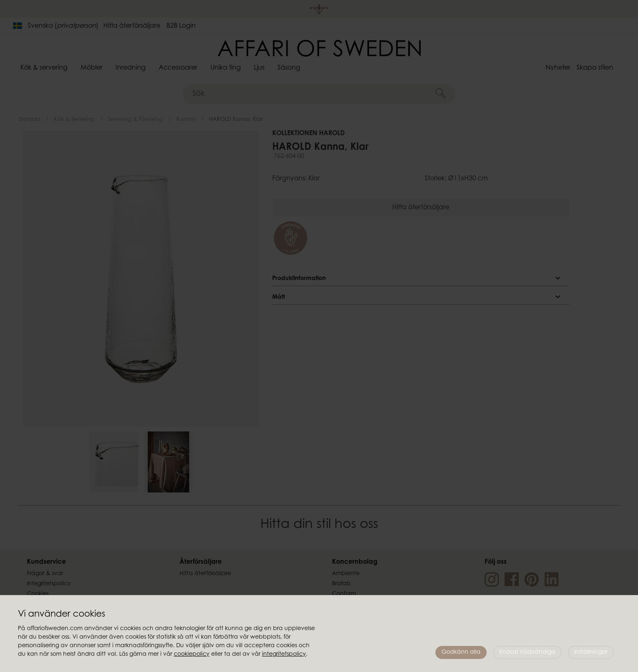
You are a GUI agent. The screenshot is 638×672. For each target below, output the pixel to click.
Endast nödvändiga (527, 652)
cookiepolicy (192, 654)
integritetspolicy (284, 654)
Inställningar (591, 652)
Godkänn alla (461, 652)
